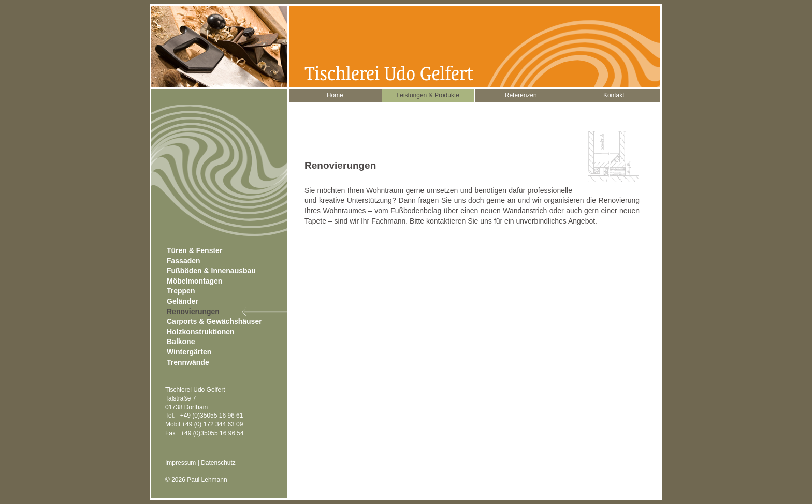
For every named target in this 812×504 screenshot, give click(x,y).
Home (335, 95)
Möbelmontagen (194, 281)
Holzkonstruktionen (201, 332)
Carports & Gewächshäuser (214, 321)
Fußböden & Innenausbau (211, 271)
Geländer (183, 301)
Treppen (181, 291)
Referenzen (521, 95)
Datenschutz (218, 463)
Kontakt (614, 95)
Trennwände (188, 362)
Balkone (181, 342)
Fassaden (184, 261)
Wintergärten (189, 352)
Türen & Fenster (194, 250)
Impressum (180, 463)
